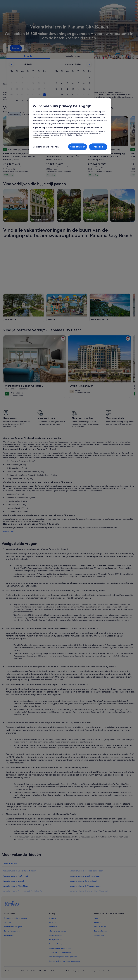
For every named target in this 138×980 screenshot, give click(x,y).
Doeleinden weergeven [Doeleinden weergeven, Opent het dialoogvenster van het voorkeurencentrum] (46, 147)
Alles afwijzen (78, 147)
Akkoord (98, 147)
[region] (70, 126)
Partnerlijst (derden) (41, 138)
